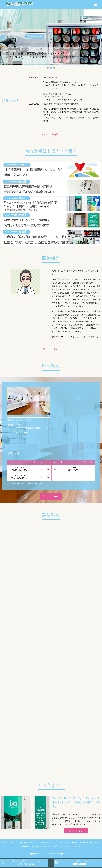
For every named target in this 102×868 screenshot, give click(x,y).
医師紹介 (34, 842)
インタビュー (56, 842)
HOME (5, 842)
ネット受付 (80, 861)
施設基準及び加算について (72, 846)
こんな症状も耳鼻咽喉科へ (30, 846)
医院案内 (44, 842)
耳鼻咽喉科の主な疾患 (89, 842)
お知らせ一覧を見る (51, 134)
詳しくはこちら (51, 349)
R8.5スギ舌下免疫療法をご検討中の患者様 (61, 104)
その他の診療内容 (51, 846)
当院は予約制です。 (51, 77)
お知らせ (14, 842)
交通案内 (24, 842)
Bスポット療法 (71, 842)
